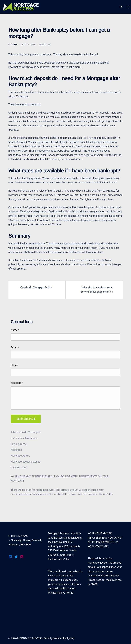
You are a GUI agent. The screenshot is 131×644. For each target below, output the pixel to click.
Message (17, 383)
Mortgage (45, 45)
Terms (70, 593)
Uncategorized (19, 468)
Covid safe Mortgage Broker (36, 287)
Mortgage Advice (20, 456)
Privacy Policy (56, 593)
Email (15, 347)
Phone (14, 365)
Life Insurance (19, 444)
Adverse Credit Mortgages (26, 432)
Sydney (70, 638)
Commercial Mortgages (24, 438)
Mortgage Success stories (26, 462)
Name (15, 330)
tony (14, 45)
